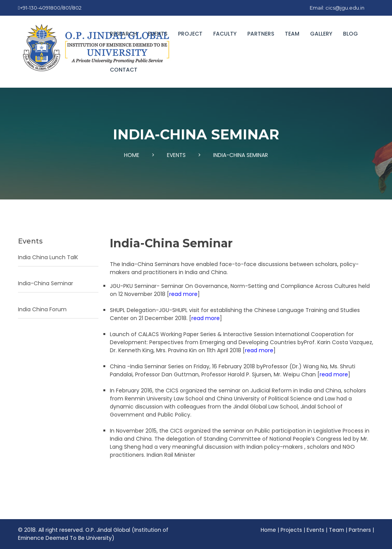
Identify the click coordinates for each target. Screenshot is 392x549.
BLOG (350, 34)
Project (190, 34)
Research (123, 34)
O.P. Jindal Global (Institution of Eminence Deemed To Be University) (93, 534)
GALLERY (321, 34)
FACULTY (225, 34)
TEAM (292, 34)
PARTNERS (261, 34)
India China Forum (42, 309)
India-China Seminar (46, 283)
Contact (124, 70)
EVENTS (158, 34)
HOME (132, 155)
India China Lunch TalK (48, 257)
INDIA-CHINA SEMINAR (241, 155)
